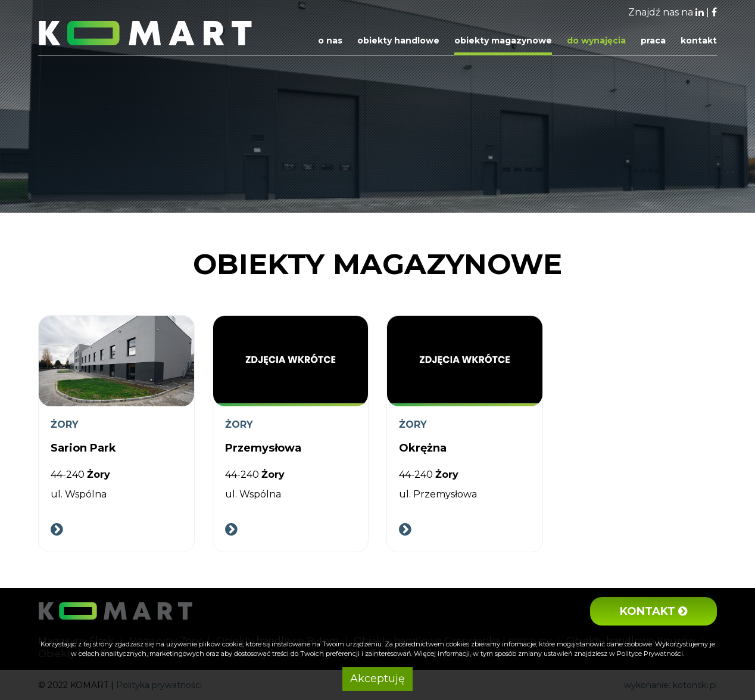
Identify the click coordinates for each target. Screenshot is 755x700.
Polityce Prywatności (650, 654)
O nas (330, 41)
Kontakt (699, 41)
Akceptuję (377, 679)
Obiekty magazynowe (503, 41)
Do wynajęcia (596, 41)
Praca (653, 41)
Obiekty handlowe (398, 41)
